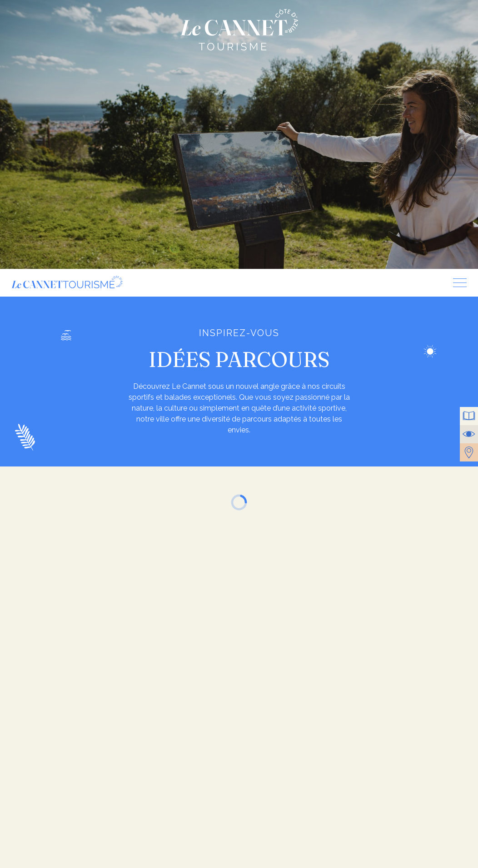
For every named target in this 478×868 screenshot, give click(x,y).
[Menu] (456, 283)
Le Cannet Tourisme (239, 30)
